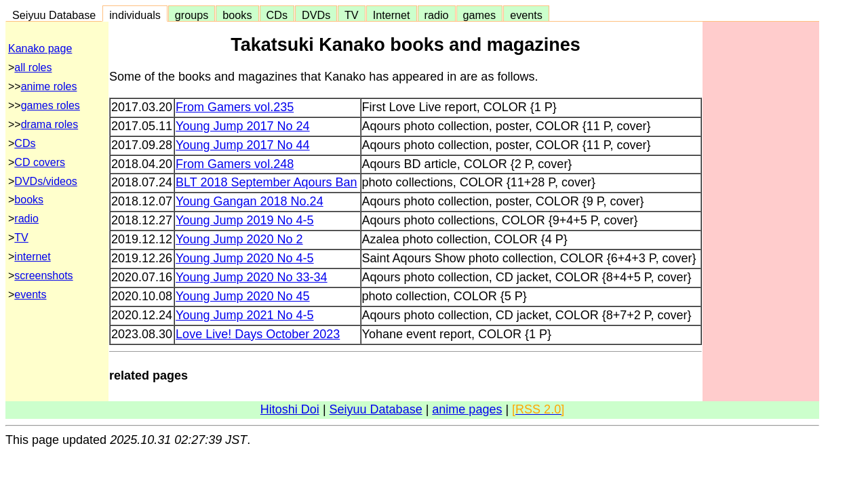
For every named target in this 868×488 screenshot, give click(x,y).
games (480, 15)
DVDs (316, 15)
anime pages (467, 409)
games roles (51, 105)
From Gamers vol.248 (235, 164)
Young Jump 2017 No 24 (243, 126)
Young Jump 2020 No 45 (243, 296)
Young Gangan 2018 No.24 (250, 201)
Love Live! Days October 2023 (258, 334)
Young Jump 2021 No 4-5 (244, 315)
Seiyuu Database (54, 15)
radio (437, 15)
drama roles (50, 124)
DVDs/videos (45, 181)
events (526, 15)
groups (192, 15)
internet (32, 257)
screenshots (43, 276)
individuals (135, 15)
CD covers (40, 162)
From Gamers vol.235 (235, 107)
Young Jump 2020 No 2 (239, 239)
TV (351, 15)
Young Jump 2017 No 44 (243, 145)
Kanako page (40, 48)
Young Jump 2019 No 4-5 (244, 220)
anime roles (49, 86)
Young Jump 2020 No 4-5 (244, 258)
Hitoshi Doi (290, 409)
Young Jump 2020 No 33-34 (252, 277)
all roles (33, 67)
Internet (392, 15)
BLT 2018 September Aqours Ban (267, 182)
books (237, 15)
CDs (277, 15)
